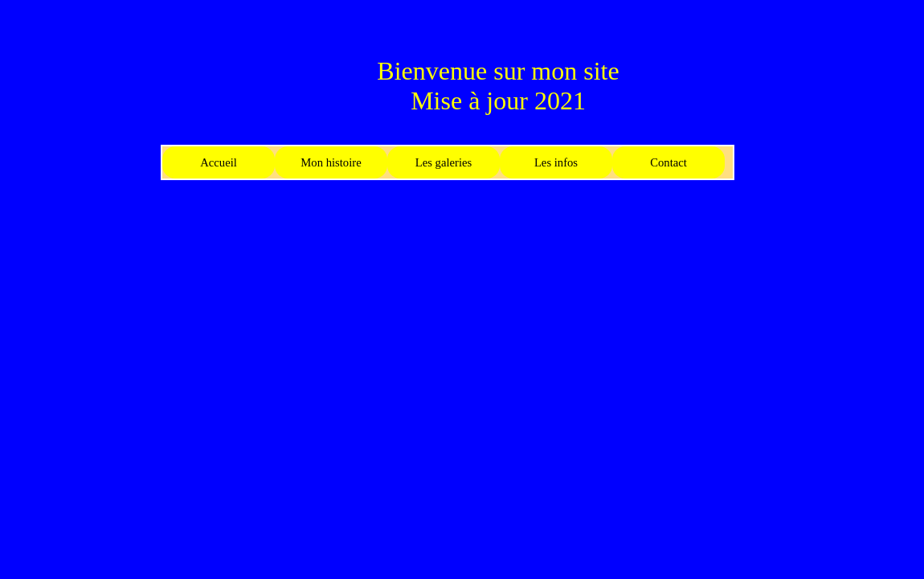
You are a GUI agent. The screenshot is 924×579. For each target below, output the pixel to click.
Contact (668, 162)
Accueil (219, 162)
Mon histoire (331, 162)
